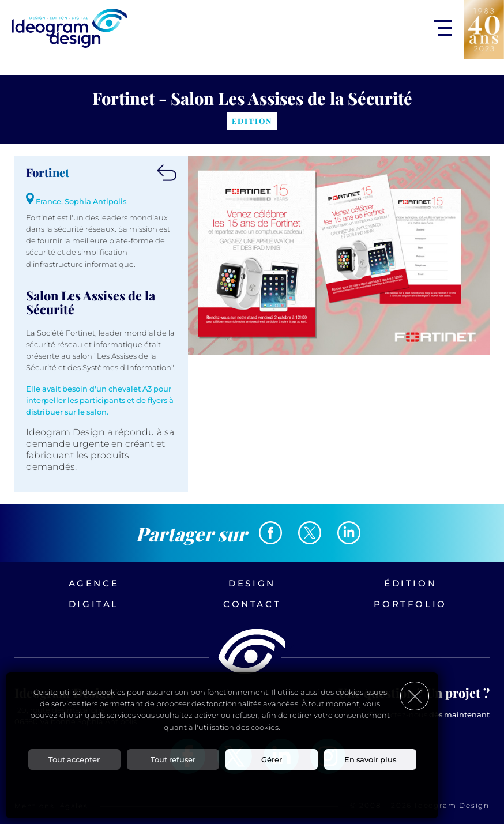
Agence (94, 583)
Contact (252, 604)
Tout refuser (173, 759)
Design (252, 583)
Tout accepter (74, 759)
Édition (410, 583)
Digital (94, 604)
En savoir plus (370, 759)
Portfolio (410, 604)
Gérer (272, 759)
